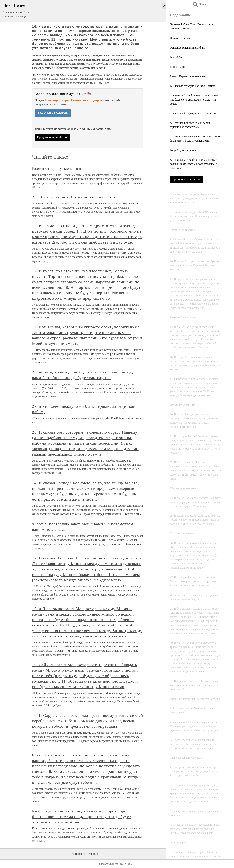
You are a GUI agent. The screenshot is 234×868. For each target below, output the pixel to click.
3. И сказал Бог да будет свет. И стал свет (194, 113)
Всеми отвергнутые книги (57, 168)
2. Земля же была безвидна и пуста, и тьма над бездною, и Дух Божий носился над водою (195, 100)
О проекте (79, 854)
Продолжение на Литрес (187, 179)
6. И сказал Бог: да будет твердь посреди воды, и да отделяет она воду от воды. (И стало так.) (194, 164)
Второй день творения (183, 150)
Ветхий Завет (178, 57)
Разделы (93, 854)
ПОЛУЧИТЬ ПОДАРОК (53, 113)
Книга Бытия (177, 67)
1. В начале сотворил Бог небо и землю (193, 86)
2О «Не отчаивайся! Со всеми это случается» (75, 197)
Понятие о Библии (181, 38)
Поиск (199, 4)
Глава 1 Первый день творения (188, 76)
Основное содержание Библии (188, 48)
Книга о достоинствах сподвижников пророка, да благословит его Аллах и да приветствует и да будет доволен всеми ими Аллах (82, 817)
